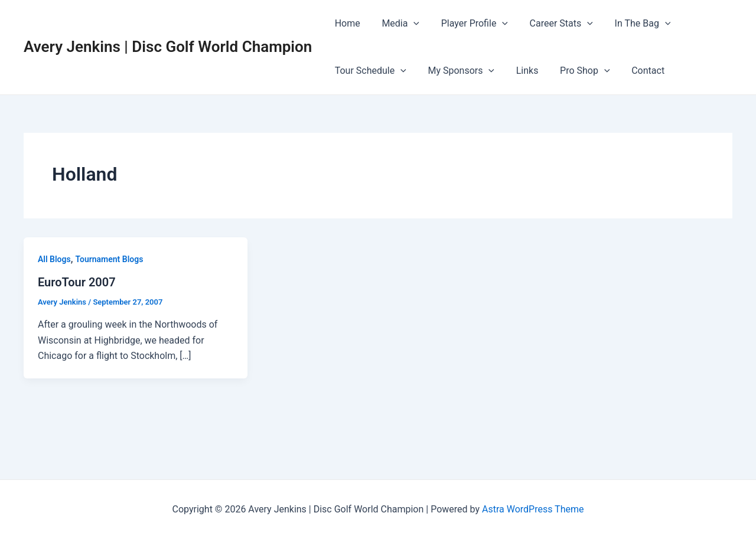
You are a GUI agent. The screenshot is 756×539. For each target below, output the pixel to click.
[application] (409, 24)
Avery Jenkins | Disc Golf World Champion (168, 47)
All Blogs (54, 259)
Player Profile (467, 24)
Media (396, 24)
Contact (636, 71)
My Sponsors (457, 71)
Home (346, 23)
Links (520, 71)
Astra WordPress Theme (533, 509)
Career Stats (551, 24)
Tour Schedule (369, 71)
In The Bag (630, 24)
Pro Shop (575, 71)
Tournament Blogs (109, 259)
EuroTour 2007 (77, 282)
